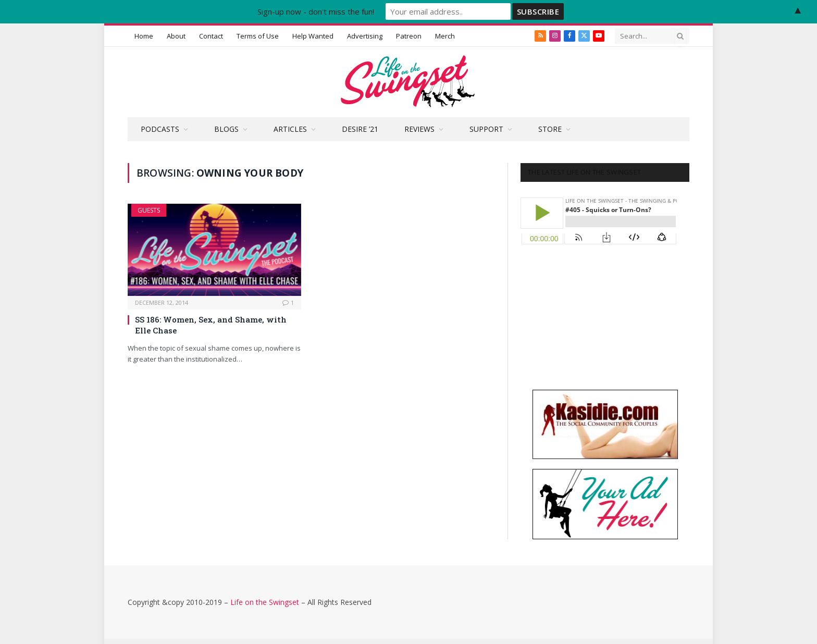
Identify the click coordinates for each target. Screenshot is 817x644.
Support (486, 129)
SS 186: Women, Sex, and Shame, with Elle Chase (211, 325)
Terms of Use (258, 36)
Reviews (419, 129)
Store (550, 129)
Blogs (226, 129)
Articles (290, 129)
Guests (149, 210)
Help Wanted (313, 36)
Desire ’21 (360, 129)
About (176, 36)
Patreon (409, 36)
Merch (445, 36)
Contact (211, 36)
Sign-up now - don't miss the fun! (316, 11)
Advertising (365, 36)
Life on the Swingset (265, 602)
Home (144, 36)
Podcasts (160, 129)
